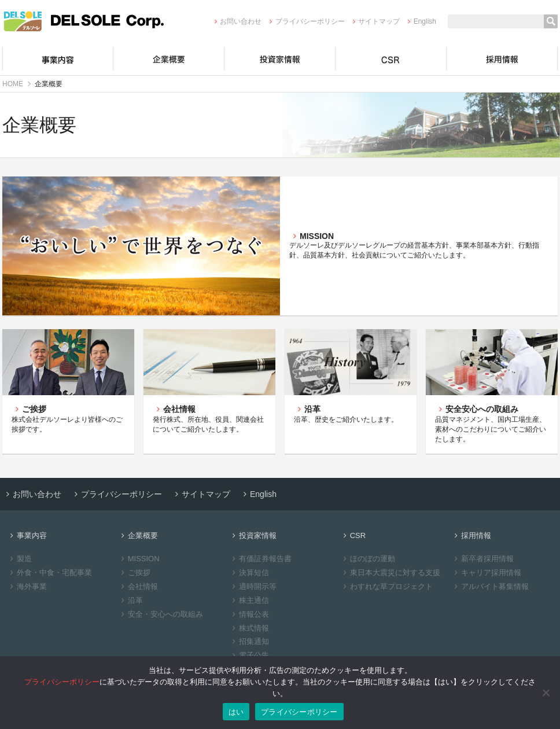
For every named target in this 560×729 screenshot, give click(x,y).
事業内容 (58, 59)
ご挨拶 (134, 572)
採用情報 (502, 59)
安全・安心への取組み (161, 614)
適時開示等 (253, 586)
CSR (391, 59)
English (420, 21)
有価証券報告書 (260, 559)
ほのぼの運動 (368, 559)
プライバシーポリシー (305, 21)
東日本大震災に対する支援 (390, 572)
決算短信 (249, 572)
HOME (13, 84)
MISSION (139, 559)
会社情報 (138, 586)
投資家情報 (280, 59)
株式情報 (249, 628)
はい (236, 712)
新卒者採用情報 (482, 559)
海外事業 (27, 586)
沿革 (130, 600)
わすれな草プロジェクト (386, 586)
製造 (19, 559)
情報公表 (249, 614)
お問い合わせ (236, 21)
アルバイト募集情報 (490, 586)
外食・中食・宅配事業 (49, 572)
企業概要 (169, 59)
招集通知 (249, 641)
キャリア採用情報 (486, 572)
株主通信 (249, 600)
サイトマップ (375, 21)
